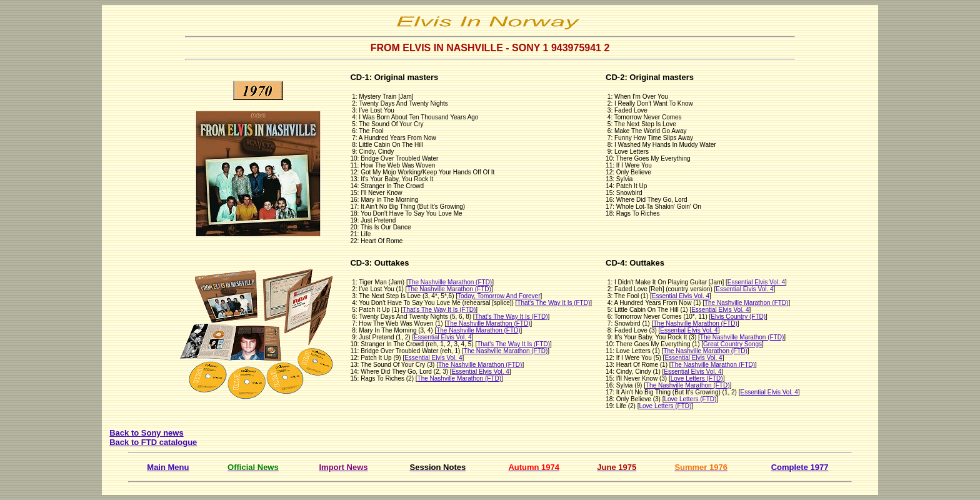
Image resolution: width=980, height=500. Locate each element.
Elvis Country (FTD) (738, 317)
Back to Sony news (146, 433)
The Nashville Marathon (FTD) (450, 282)
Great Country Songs (732, 344)
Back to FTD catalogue (153, 442)
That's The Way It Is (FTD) (553, 303)
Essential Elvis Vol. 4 (442, 337)
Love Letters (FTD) (697, 378)
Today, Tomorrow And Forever (499, 296)
